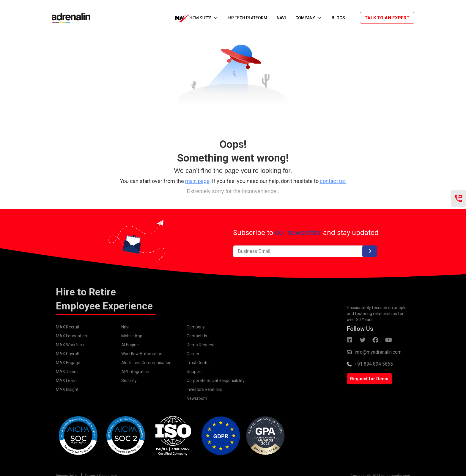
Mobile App (132, 336)
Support (194, 372)
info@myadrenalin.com (378, 352)
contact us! (333, 181)
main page (197, 181)
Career (193, 354)
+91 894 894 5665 (374, 364)
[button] (197, 18)
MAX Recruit (68, 327)
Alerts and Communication (146, 363)
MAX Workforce (71, 345)
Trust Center (198, 363)
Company (196, 327)
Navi (125, 327)
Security (129, 381)
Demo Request (201, 345)
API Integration (135, 372)
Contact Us (197, 336)
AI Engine (130, 345)
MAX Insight (67, 389)
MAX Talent (67, 372)
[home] (68, 18)
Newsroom (197, 398)
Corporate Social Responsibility (216, 381)
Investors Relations (204, 389)
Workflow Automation (142, 354)
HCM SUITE (200, 18)
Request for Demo (369, 379)
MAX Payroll (67, 354)
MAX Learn (66, 381)
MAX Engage (68, 363)
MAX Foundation (71, 336)
